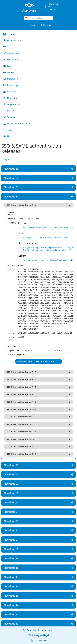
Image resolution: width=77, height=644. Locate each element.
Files (7, 66)
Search (9, 111)
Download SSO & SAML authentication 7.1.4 (39, 362)
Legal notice (39, 640)
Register (45, 25)
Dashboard (11, 60)
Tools (8, 130)
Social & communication (17, 124)
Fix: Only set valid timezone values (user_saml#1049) (45, 237)
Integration (11, 79)
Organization (11, 104)
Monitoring (11, 85)
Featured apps (12, 40)
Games (9, 72)
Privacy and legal (38, 635)
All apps (9, 34)
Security (9, 117)
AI (6, 47)
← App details (8, 160)
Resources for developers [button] (51, 6)
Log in (31, 25)
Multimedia (11, 92)
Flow (7, 136)
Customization (12, 53)
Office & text (11, 98)
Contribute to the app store (38, 630)
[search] (38, 18)
